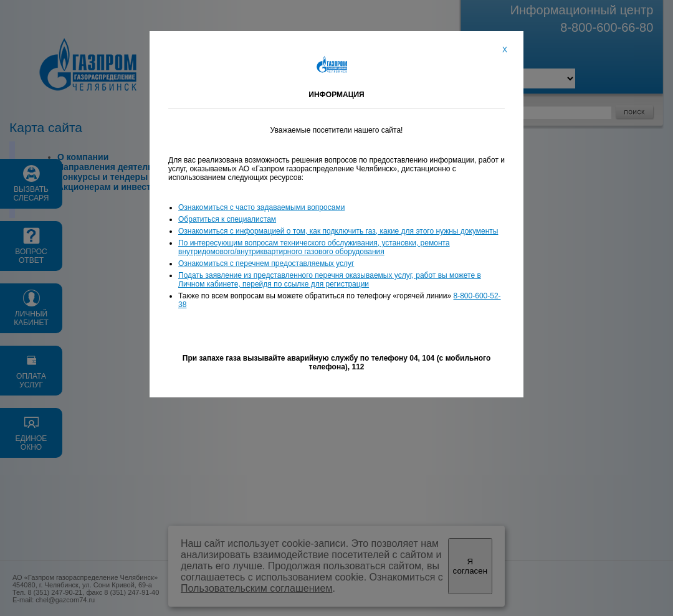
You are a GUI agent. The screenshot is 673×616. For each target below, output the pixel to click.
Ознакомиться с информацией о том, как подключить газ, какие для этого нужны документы (338, 231)
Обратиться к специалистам (227, 219)
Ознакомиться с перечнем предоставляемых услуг (266, 263)
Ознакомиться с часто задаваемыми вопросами (261, 207)
